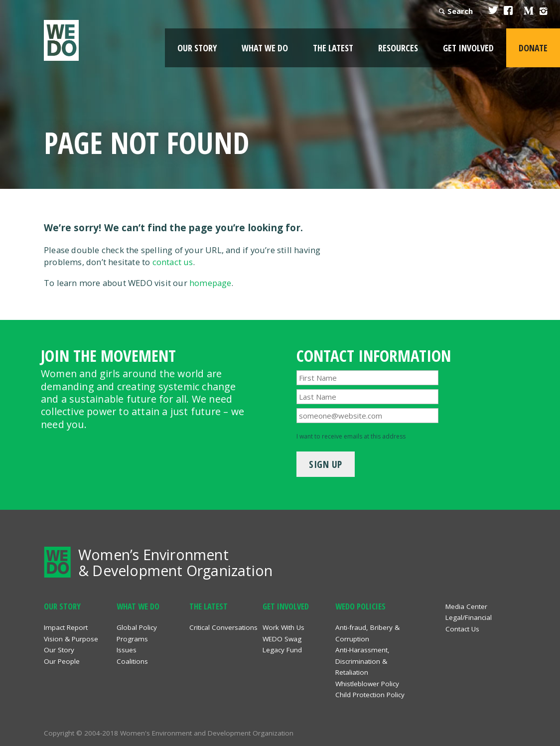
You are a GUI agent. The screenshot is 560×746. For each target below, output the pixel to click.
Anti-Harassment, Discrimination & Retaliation (362, 661)
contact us (173, 262)
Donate (533, 48)
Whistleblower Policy (367, 684)
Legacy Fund (282, 650)
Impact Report (66, 627)
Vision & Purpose (71, 639)
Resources (398, 48)
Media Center (466, 606)
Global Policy (137, 627)
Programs (132, 639)
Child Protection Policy (370, 695)
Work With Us (283, 627)
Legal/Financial (469, 617)
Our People (62, 661)
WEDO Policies (360, 606)
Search (460, 11)
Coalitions (132, 661)
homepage (210, 283)
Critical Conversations (223, 627)
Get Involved (468, 48)
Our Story (197, 48)
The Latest (333, 48)
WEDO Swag (282, 639)
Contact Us (462, 629)
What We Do (265, 48)
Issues (127, 650)
